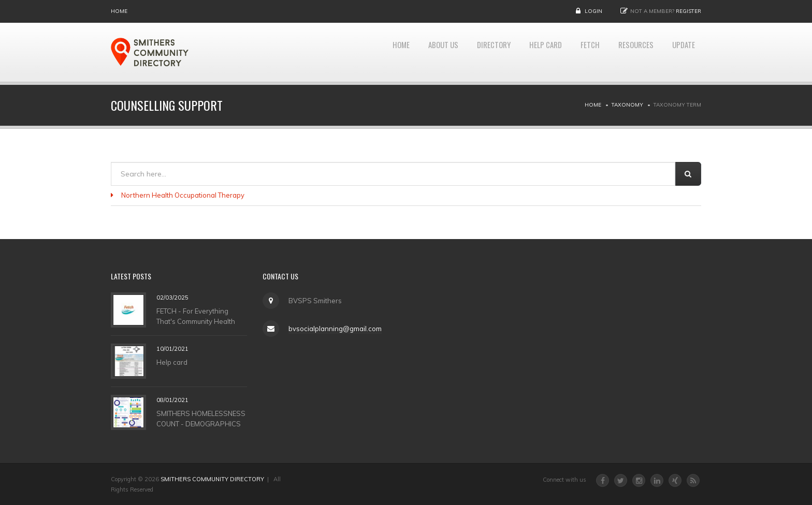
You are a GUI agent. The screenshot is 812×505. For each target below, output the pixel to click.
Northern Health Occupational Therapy (183, 195)
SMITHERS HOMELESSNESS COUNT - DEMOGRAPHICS (201, 418)
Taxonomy (627, 105)
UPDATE (681, 52)
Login (593, 11)
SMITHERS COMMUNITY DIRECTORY (212, 479)
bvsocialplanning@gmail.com (335, 329)
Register (688, 11)
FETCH (579, 52)
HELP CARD (530, 52)
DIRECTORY (473, 52)
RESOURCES (629, 52)
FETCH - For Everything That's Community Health (196, 316)
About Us (417, 52)
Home (119, 11)
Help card (172, 362)
